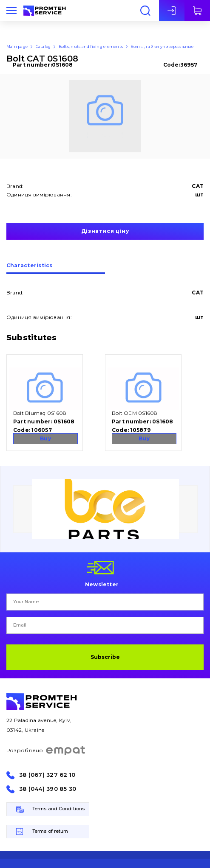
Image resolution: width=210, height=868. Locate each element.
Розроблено (46, 750)
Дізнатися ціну (105, 231)
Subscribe (105, 657)
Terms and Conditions (58, 809)
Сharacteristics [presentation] (30, 266)
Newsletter (102, 584)
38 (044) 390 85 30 (48, 789)
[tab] (56, 269)
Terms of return (50, 831)
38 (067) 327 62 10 (47, 775)
